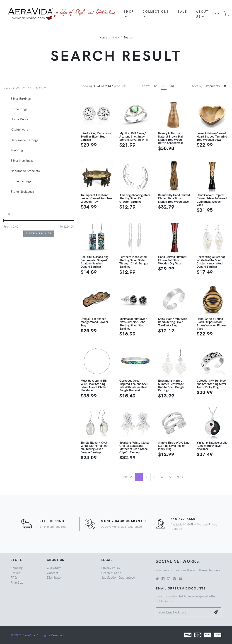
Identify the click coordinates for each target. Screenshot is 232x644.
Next (182, 477)
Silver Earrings (21, 98)
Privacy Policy (111, 568)
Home (103, 37)
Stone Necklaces (22, 191)
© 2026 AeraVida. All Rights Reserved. (38, 635)
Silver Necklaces (22, 160)
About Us (202, 14)
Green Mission (111, 573)
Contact (53, 573)
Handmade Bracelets (25, 171)
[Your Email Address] (183, 612)
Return (15, 573)
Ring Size (17, 582)
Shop (129, 14)
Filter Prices (39, 233)
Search (128, 37)
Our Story (54, 568)
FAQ (14, 577)
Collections (156, 14)
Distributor (54, 577)
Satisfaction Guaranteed (118, 577)
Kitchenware (19, 129)
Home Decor (19, 119)
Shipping (17, 568)
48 (172, 86)
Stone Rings (19, 109)
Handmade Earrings (24, 140)
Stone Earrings (21, 181)
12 (155, 86)
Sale (182, 11)
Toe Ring (17, 150)
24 (164, 86)
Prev (127, 477)
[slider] (4, 221)
